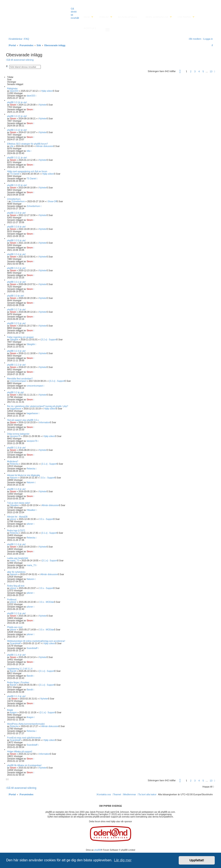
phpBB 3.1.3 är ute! (16, 696)
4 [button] (199, 71)
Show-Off (52, 201)
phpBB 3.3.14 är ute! (17, 102)
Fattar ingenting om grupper (20, 337)
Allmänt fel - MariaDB (17, 517)
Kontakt (90, 28)
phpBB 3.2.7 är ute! (16, 310)
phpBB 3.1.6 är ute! (16, 544)
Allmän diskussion (45, 146)
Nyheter (43, 105)
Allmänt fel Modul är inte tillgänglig (24, 475)
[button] (180, 72)
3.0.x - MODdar (47, 602)
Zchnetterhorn (14, 199)
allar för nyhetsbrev (16, 572)
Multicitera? (13, 462)
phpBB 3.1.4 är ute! (16, 655)
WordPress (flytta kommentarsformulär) (26, 724)
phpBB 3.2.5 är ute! (16, 323)
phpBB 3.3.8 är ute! (16, 227)
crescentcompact (18, 381)
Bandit (13, 671)
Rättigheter (12, 89)
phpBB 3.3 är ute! (16, 296)
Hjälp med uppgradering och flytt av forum (27, 171)
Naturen (14, 478)
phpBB (98, 850)
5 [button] (203, 71)
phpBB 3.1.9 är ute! (16, 448)
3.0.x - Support (48, 478)
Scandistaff (15, 643)
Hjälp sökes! (47, 91)
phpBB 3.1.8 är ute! (16, 489)
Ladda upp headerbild (18, 558)
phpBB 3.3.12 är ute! (17, 130)
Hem (87, 17)
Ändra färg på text (16, 586)
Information (44, 422)
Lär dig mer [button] (123, 860)
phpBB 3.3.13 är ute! (17, 116)
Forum (104, 17)
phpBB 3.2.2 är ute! (16, 365)
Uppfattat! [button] (197, 860)
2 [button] (191, 71)
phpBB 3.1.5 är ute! (16, 613)
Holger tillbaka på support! (20, 752)
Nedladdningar (157, 17)
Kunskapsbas (128, 17)
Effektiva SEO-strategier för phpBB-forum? (28, 144)
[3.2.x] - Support (49, 340)
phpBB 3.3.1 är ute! (16, 282)
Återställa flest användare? (20, 379)
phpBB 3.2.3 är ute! (16, 351)
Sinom (13, 105)
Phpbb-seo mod (15, 627)
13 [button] (211, 71)
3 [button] (195, 71)
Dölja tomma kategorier (18, 434)
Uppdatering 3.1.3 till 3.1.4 (20, 669)
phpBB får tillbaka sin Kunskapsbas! (24, 765)
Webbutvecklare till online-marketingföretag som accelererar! (36, 641)
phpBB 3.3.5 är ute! (16, 241)
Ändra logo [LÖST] (16, 531)
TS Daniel (15, 174)
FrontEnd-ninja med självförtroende (24, 738)
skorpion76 (15, 436)
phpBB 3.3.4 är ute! (16, 254)
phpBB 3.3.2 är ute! (16, 268)
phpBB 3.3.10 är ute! (17, 185)
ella (12, 146)
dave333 (14, 91)
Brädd (10, 710)
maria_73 (14, 561)
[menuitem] (26, 39)
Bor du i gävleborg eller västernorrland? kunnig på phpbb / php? (38, 406)
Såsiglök (14, 340)
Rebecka (14, 464)
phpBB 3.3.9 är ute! (16, 213)
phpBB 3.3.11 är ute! (17, 158)
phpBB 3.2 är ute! (16, 392)
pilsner (13, 519)
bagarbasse (16, 409)
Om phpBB (184, 17)
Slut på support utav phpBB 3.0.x (23, 420)
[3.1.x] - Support (49, 464)
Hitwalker (14, 505)
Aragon (13, 713)
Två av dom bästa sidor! (19, 503)
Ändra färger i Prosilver (18, 683)
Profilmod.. (12, 600)
